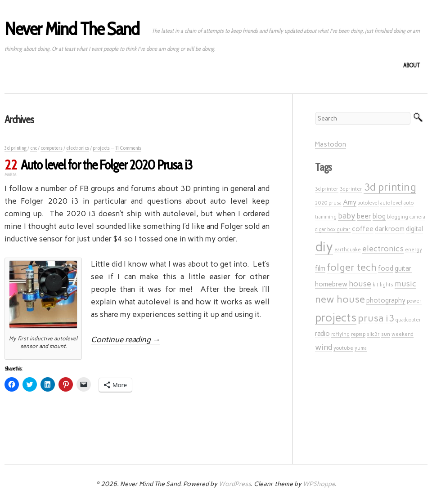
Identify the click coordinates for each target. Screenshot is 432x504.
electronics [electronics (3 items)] (383, 248)
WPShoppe (319, 484)
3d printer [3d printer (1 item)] (327, 189)
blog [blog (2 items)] (379, 216)
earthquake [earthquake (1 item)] (348, 250)
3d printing (16, 148)
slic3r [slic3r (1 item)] (373, 334)
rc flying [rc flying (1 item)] (340, 334)
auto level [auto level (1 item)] (391, 203)
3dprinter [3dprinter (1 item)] (351, 189)
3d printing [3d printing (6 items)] (390, 187)
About (412, 65)
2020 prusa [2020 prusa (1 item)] (328, 203)
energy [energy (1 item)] (414, 250)
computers (52, 148)
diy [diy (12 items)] (324, 247)
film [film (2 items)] (320, 268)
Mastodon (331, 144)
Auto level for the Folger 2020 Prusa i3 (106, 165)
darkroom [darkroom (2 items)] (390, 229)
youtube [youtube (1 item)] (343, 348)
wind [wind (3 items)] (324, 347)
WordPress (235, 484)
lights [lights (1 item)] (387, 285)
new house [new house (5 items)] (340, 299)
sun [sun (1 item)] (386, 334)
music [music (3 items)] (405, 283)
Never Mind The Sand (72, 29)
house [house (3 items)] (360, 283)
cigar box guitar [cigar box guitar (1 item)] (333, 230)
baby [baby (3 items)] (347, 216)
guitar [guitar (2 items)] (403, 268)
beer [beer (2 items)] (364, 216)
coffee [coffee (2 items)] (363, 229)
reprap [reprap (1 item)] (358, 334)
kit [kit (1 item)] (376, 285)
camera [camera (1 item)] (417, 217)
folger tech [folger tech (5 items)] (352, 267)
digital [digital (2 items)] (414, 229)
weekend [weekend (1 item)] (403, 334)
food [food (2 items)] (386, 268)
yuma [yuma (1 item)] (361, 348)
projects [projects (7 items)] (336, 318)
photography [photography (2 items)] (386, 300)
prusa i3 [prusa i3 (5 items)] (376, 318)
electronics (78, 148)
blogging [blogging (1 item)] (398, 217)
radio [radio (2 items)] (322, 334)
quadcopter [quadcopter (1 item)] (408, 320)
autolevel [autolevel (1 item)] (368, 203)
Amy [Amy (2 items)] (350, 202)
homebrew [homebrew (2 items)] (331, 284)
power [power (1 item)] (414, 301)
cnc (34, 148)
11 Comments (128, 148)
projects (101, 148)
